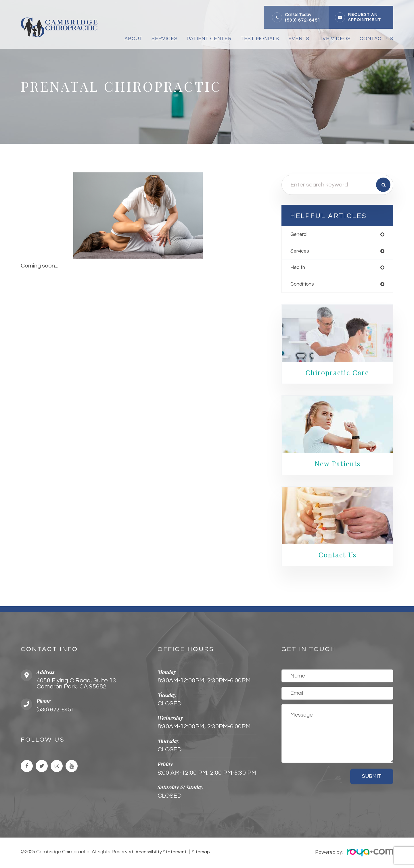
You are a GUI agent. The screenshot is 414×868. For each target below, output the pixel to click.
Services (165, 39)
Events (299, 39)
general (300, 235)
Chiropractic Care (337, 374)
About (134, 39)
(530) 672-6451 (303, 20)
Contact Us (376, 39)
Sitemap (200, 853)
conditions (303, 285)
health (298, 269)
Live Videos (335, 39)
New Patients (338, 465)
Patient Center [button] (209, 39)
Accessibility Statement (161, 853)
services (300, 252)
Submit (372, 778)
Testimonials (260, 39)
